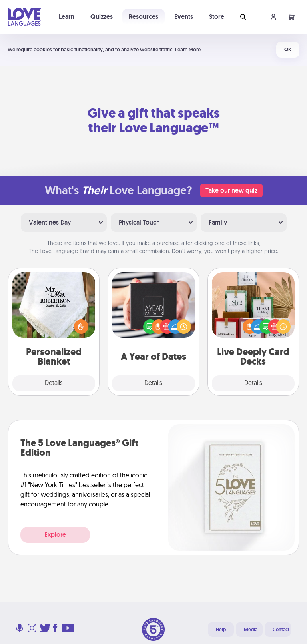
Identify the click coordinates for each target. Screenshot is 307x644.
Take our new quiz (231, 190)
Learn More (188, 49)
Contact (281, 630)
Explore (55, 535)
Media (251, 630)
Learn (67, 17)
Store (217, 17)
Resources (144, 17)
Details (54, 383)
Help (221, 630)
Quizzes (102, 17)
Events (184, 17)
